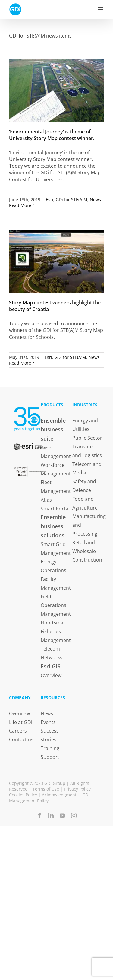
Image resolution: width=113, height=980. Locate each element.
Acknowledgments (60, 795)
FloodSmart (54, 623)
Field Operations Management (56, 605)
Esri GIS (51, 666)
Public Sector (87, 438)
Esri (50, 200)
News (95, 200)
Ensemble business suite (53, 430)
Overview (51, 675)
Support (50, 757)
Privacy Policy (77, 789)
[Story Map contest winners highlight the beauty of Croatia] (56, 261)
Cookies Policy (23, 795)
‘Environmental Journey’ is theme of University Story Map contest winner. (52, 135)
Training (50, 748)
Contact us (21, 739)
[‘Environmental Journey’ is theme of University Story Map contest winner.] (56, 90)
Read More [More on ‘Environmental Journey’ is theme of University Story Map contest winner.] (20, 205)
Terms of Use (46, 789)
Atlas (46, 500)
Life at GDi (21, 722)
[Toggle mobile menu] (101, 9)
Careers (18, 731)
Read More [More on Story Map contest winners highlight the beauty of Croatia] (20, 363)
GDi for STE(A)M (72, 200)
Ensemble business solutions (53, 526)
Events (48, 722)
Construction (87, 560)
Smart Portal (55, 509)
